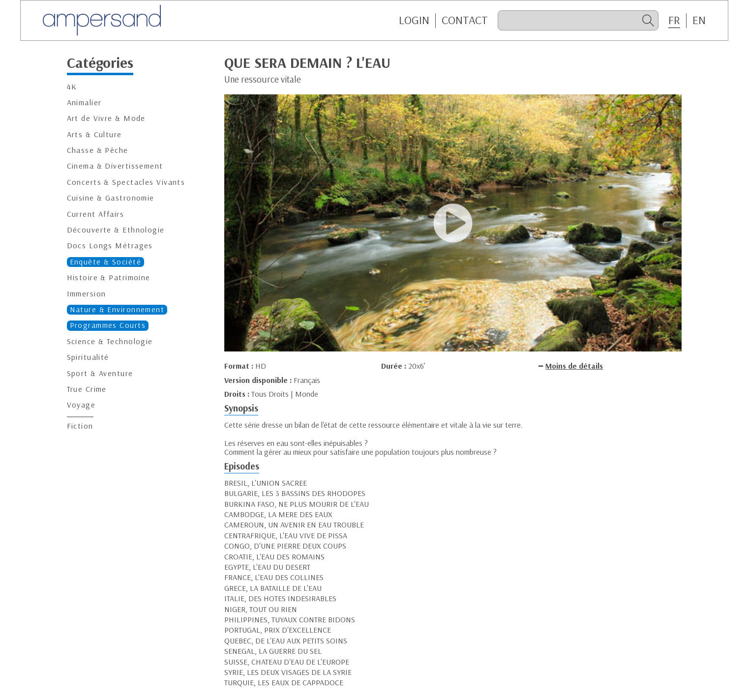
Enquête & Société (105, 262)
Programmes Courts (108, 325)
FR (674, 20)
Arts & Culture (94, 134)
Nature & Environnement (117, 309)
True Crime (87, 389)
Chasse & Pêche (98, 150)
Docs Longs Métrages (110, 246)
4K (72, 87)
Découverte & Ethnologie (116, 230)
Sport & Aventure (100, 373)
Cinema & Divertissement (115, 166)
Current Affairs (96, 214)
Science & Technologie (110, 341)
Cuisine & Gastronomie (111, 198)
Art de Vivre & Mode (106, 118)
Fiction (80, 426)
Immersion (87, 294)
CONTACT (465, 20)
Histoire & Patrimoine (109, 277)
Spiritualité (88, 357)
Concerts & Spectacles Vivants (126, 182)
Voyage (81, 405)
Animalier (84, 102)
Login (414, 20)
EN (699, 20)
